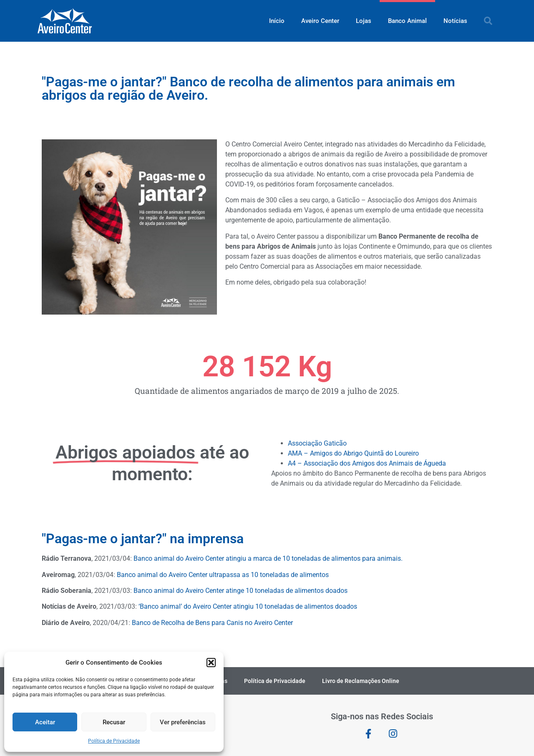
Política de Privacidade (114, 741)
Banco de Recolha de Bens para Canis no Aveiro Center (212, 623)
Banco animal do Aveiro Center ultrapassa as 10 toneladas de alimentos (223, 575)
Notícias (455, 21)
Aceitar (45, 722)
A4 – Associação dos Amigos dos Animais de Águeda (367, 463)
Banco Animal (407, 21)
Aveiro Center (320, 21)
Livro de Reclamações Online (361, 681)
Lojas (364, 21)
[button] (211, 663)
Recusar (114, 722)
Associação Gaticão (317, 443)
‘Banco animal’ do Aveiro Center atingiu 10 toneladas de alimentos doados (248, 606)
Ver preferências (183, 722)
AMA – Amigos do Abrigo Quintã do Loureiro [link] (353, 453)
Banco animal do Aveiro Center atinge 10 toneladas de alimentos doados (241, 591)
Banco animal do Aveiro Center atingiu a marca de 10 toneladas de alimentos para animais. (268, 558)
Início (277, 21)
